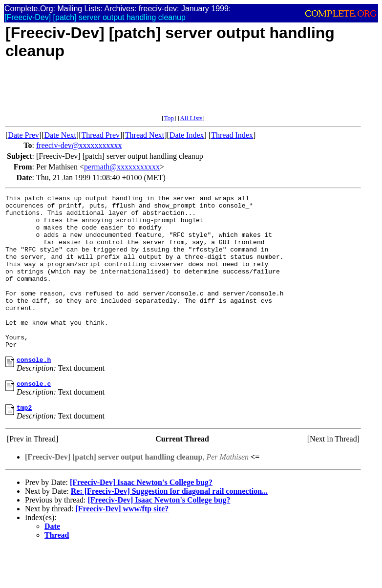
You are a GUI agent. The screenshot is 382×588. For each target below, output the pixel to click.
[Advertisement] (183, 92)
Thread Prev (100, 135)
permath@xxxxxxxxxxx (122, 167)
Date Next (60, 135)
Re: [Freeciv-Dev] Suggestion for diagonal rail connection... (169, 526)
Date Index (187, 135)
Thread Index (232, 135)
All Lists (191, 118)
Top (169, 118)
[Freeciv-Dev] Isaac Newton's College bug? (141, 517)
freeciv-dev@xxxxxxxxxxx (79, 145)
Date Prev (23, 135)
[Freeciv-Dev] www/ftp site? (122, 544)
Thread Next (145, 135)
